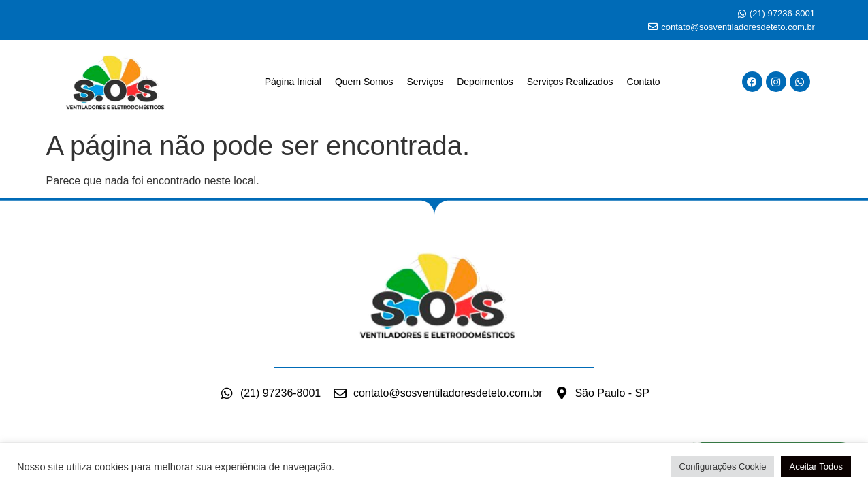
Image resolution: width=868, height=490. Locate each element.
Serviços (425, 82)
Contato (644, 82)
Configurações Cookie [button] (723, 467)
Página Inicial (293, 82)
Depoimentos (485, 82)
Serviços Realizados (570, 82)
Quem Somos (364, 82)
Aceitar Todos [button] (816, 467)
